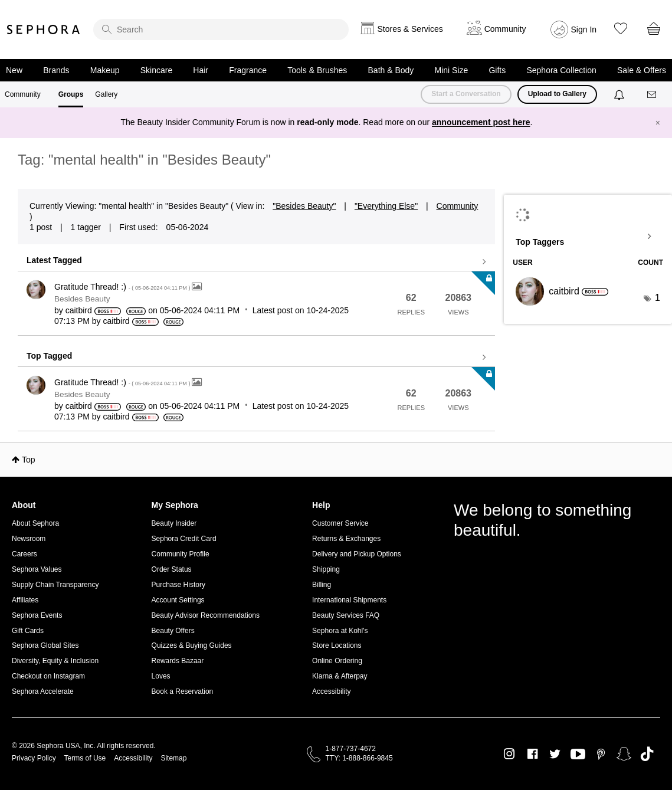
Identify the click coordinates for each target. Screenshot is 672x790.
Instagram (509, 754)
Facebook (532, 754)
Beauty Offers (173, 631)
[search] (221, 29)
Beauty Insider (174, 523)
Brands (56, 70)
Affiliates (25, 600)
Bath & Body (391, 70)
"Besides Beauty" (304, 206)
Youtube (578, 755)
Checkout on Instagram (48, 676)
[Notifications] (620, 94)
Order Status (172, 569)
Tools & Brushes (317, 70)
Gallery (106, 94)
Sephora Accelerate (43, 691)
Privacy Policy (34, 758)
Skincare (156, 70)
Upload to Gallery (557, 94)
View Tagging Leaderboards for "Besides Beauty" (588, 237)
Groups (71, 94)
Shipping (326, 569)
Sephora (44, 29)
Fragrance (248, 70)
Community (23, 94)
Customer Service (340, 523)
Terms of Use (85, 758)
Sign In (584, 29)
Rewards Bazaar (178, 661)
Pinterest (601, 754)
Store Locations (337, 645)
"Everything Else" (386, 206)
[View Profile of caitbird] (79, 310)
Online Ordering (337, 661)
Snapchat (624, 754)
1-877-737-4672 (351, 749)
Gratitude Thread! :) (123, 287)
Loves (161, 676)
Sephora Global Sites (45, 645)
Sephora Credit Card (184, 539)
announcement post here (481, 122)
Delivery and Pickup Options (357, 554)
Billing (322, 585)
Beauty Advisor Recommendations (206, 615)
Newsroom (29, 539)
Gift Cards (28, 631)
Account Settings (178, 600)
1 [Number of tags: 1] (658, 298)
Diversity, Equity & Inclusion (55, 661)
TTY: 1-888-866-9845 (359, 758)
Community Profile (181, 554)
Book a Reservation (183, 691)
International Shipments (349, 600)
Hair (201, 70)
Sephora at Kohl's (340, 631)
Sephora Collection (561, 70)
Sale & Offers (642, 70)
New (14, 70)
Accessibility (331, 691)
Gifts (497, 70)
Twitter (555, 754)
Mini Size (452, 70)
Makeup (105, 70)
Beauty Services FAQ (346, 615)
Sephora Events (37, 615)
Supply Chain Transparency (55, 585)
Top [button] (29, 460)
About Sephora (35, 523)
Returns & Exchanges (346, 539)
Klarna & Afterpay (340, 676)
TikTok (647, 754)
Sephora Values (37, 569)
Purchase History (178, 585)
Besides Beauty (82, 299)
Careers (24, 554)
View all (256, 262)
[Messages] (653, 95)
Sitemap (173, 758)
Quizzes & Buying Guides (192, 645)
